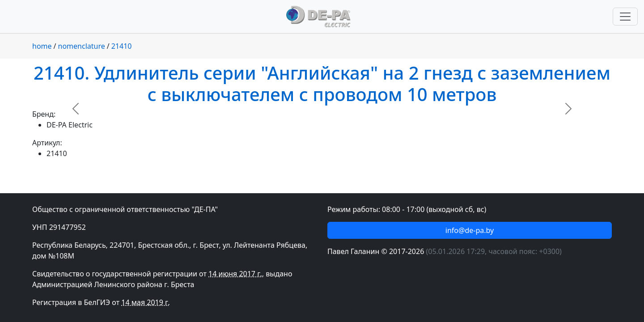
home (42, 46)
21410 (122, 46)
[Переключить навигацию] (625, 17)
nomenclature (82, 46)
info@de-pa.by (470, 230)
